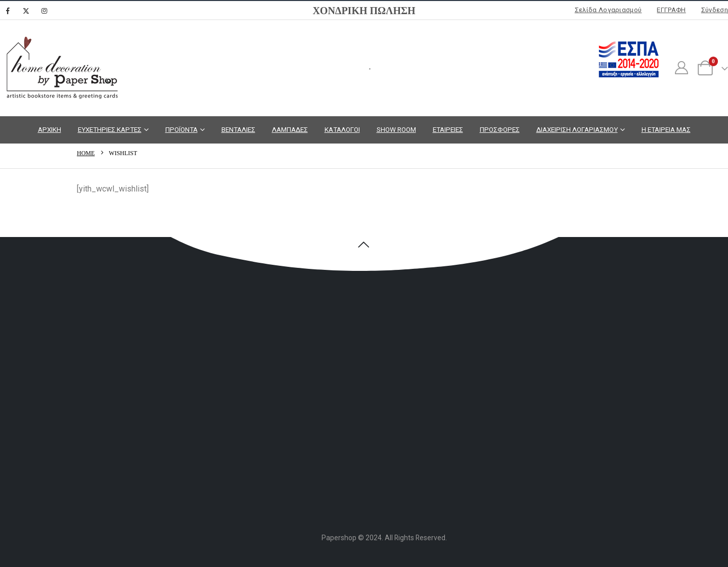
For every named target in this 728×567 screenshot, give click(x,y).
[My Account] (681, 68)
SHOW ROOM (396, 129)
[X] (26, 11)
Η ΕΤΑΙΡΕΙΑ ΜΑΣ (666, 129)
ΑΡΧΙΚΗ (50, 129)
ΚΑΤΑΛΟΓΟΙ (342, 129)
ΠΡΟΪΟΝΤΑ (181, 129)
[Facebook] (8, 11)
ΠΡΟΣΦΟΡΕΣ (500, 129)
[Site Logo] (61, 68)
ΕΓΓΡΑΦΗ (671, 10)
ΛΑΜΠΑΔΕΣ (290, 129)
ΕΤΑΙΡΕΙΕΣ (448, 129)
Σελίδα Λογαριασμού (608, 10)
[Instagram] (44, 11)
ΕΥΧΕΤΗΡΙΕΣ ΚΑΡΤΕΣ (110, 129)
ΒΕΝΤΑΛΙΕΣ (238, 129)
